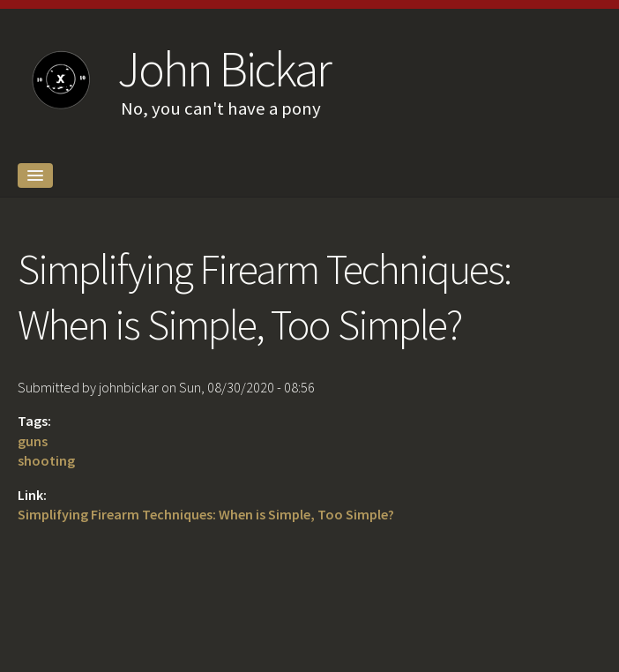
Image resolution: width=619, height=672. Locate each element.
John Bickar (224, 69)
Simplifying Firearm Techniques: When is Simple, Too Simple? (206, 514)
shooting (46, 460)
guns (33, 441)
